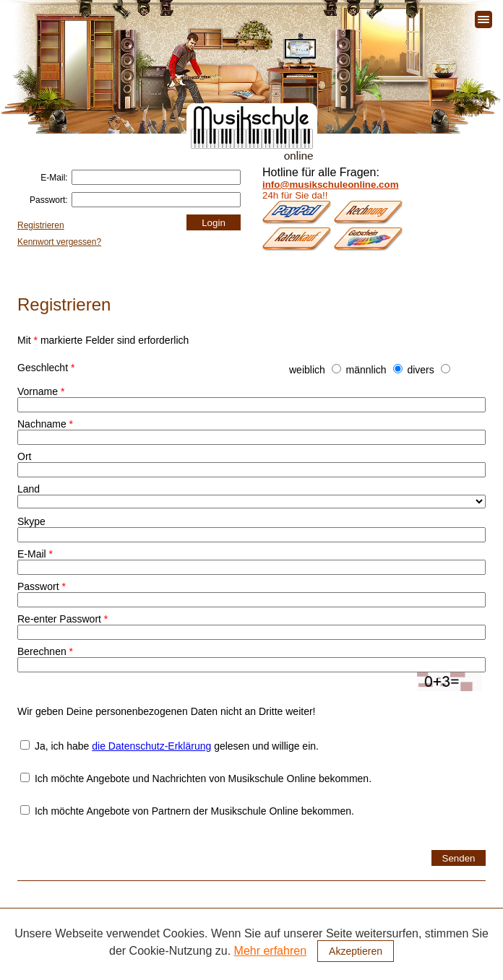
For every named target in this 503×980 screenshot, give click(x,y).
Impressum (471, 968)
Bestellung (315, 940)
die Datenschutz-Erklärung (151, 746)
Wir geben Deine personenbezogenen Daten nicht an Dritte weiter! (166, 711)
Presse (426, 968)
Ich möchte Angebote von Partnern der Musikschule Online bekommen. (187, 811)
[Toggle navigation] (483, 19)
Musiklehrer (177, 940)
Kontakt (368, 940)
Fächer (122, 940)
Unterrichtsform (247, 940)
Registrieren (41, 225)
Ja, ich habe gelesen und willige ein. (169, 746)
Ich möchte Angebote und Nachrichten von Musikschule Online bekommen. (196, 779)
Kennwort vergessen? (59, 242)
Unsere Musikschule (50, 940)
